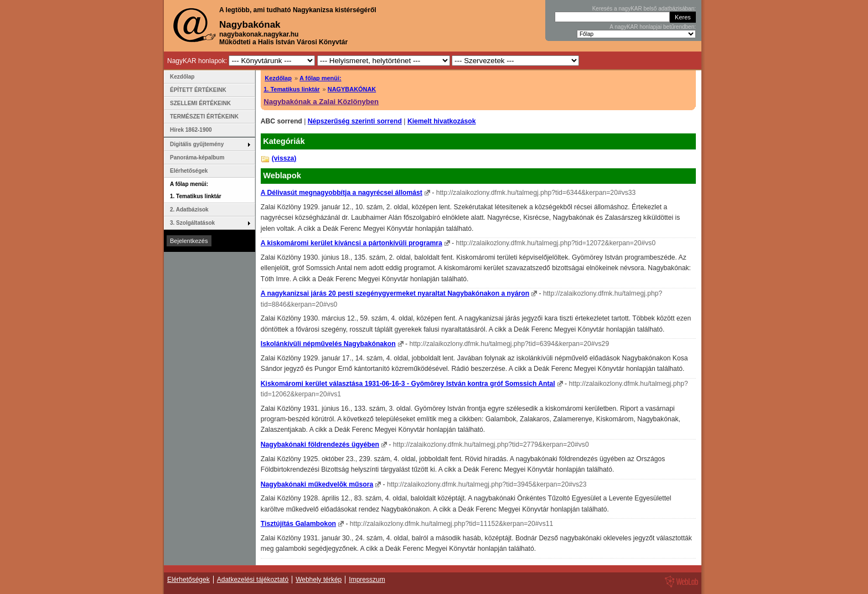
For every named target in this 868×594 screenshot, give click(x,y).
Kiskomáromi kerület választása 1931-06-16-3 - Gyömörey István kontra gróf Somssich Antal (408, 384)
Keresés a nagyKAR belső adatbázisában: (644, 9)
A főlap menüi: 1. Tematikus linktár (196, 190)
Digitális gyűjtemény (197, 144)
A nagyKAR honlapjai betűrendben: (653, 27)
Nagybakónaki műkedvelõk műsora (317, 484)
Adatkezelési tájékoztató (253, 580)
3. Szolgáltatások (192, 223)
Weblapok (282, 175)
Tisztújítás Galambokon (298, 524)
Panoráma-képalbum (197, 157)
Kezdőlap (278, 78)
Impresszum (367, 580)
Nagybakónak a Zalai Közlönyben (321, 102)
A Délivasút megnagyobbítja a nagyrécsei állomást (342, 193)
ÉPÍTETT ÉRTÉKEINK (198, 90)
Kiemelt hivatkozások (442, 121)
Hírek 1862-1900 (191, 130)
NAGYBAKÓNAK (352, 89)
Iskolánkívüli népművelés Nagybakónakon (328, 344)
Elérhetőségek (189, 171)
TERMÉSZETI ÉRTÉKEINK (204, 117)
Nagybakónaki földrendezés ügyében (320, 445)
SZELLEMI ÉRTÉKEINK (200, 103)
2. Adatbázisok (189, 210)
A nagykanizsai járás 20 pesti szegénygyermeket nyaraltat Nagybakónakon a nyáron (395, 293)
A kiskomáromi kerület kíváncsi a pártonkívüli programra (352, 243)
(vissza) (284, 158)
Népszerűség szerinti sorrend (355, 121)
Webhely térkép (319, 580)
